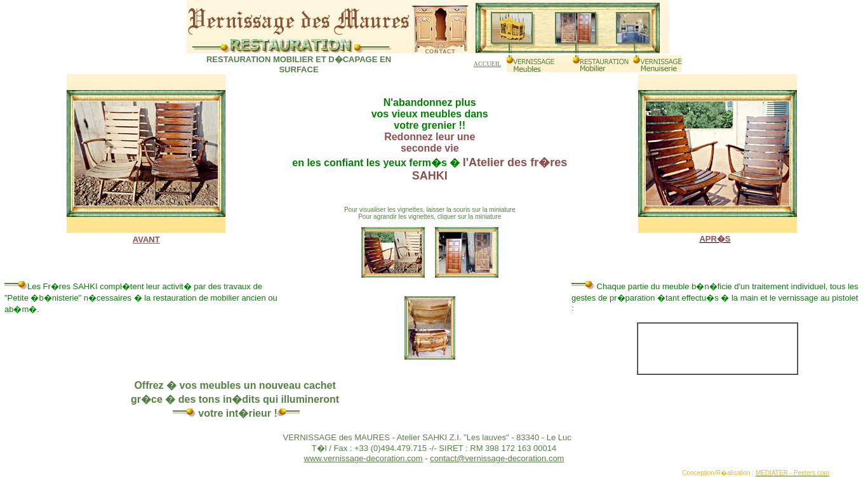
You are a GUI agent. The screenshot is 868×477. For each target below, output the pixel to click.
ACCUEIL (487, 64)
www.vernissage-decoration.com (364, 458)
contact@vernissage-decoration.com (497, 458)
